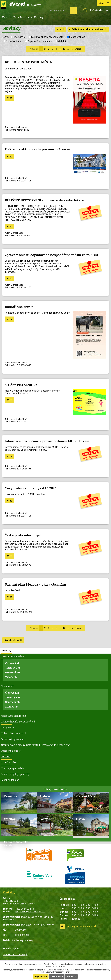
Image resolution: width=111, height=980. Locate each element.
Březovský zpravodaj (12, 739)
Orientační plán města (14, 716)
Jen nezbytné (57, 976)
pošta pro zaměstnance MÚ (82, 926)
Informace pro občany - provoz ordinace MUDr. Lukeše (47, 441)
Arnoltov (10, 819)
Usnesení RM (13, 702)
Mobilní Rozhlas (10, 780)
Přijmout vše (41, 976)
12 (64, 49)
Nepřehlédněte (14, 41)
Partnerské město (11, 751)
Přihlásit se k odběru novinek (88, 29)
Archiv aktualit (13, 640)
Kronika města (9, 762)
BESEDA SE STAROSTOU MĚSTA (28, 62)
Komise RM (12, 707)
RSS (61, 29)
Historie (6, 757)
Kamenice (11, 796)
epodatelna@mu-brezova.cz (30, 912)
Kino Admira (19, 37)
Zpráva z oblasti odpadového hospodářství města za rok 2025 (52, 255)
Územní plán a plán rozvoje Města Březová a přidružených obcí (36, 745)
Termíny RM (13, 697)
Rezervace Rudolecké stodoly (16, 843)
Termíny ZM (13, 668)
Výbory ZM (11, 677)
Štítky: (6, 37)
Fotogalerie (7, 727)
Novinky (6, 651)
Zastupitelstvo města (13, 656)
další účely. (61, 966)
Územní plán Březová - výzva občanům (35, 584)
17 (72, 49)
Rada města (8, 686)
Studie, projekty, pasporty (15, 774)
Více (10, 98)
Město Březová (21, 17)
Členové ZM (12, 663)
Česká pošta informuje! (23, 535)
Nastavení (71, 976)
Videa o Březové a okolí (14, 733)
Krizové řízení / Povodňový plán (19, 722)
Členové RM (12, 693)
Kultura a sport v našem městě (47, 37)
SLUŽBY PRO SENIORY (21, 385)
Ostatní (62, 41)
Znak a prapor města (13, 768)
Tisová (80, 819)
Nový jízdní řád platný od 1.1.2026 (31, 488)
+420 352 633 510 (24, 909)
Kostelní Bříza (85, 796)
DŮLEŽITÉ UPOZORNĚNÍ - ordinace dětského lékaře (44, 200)
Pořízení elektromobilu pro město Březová (38, 149)
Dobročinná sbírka (19, 307)
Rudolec (45, 796)
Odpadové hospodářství (40, 41)
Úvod (5, 17)
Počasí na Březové (99, 10)
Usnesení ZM (13, 672)
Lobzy (44, 819)
